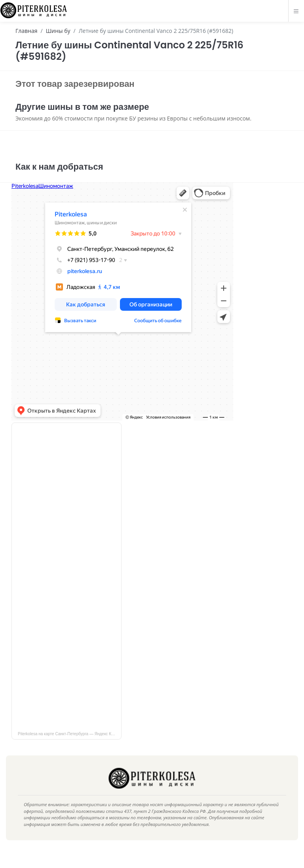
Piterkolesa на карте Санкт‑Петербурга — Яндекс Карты (69, 746)
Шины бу (58, 31)
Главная (27, 31)
